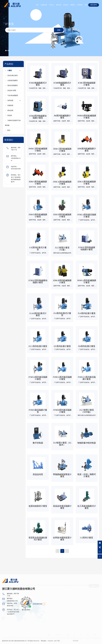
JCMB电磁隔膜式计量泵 (62, 84)
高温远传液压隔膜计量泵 (62, 507)
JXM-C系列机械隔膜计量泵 (62, 150)
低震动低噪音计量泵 (38, 506)
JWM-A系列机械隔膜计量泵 (87, 281)
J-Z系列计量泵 (87, 538)
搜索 (59, 30)
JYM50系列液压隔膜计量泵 (62, 411)
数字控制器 (38, 443)
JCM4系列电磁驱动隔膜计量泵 (38, 117)
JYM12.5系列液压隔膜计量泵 (87, 378)
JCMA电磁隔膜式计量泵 (38, 84)
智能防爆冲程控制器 (87, 443)
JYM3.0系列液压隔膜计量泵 (38, 378)
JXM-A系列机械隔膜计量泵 (62, 183)
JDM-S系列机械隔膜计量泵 (38, 183)
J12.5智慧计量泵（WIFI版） (87, 411)
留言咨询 (94, 5)
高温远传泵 (38, 474)
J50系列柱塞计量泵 (87, 346)
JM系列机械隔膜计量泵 (62, 117)
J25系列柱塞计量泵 (62, 346)
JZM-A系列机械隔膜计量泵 (87, 183)
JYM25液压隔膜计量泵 (38, 411)
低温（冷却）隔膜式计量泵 (87, 475)
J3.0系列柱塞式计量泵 (62, 314)
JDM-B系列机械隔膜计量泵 (62, 281)
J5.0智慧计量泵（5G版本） (62, 444)
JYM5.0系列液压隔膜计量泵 (62, 378)
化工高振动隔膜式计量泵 (87, 507)
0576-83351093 (16, 169)
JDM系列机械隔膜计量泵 (87, 150)
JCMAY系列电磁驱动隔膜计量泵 (87, 248)
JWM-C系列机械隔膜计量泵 (38, 150)
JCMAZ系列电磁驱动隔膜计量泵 (38, 281)
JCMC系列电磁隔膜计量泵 (87, 84)
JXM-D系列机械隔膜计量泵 (38, 216)
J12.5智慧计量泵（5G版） (62, 249)
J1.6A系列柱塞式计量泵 (38, 314)
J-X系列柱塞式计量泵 (38, 249)
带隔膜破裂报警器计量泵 (62, 475)
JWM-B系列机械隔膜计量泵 (87, 117)
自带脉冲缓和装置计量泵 (62, 539)
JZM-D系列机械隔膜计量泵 (62, 216)
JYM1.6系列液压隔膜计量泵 (87, 216)
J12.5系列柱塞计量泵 (38, 346)
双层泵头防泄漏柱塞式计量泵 (38, 539)
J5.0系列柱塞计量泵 (87, 313)
